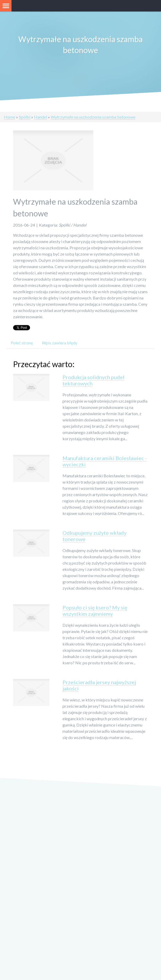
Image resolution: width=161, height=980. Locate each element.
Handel (41, 117)
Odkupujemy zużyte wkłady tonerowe (94, 536)
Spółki (25, 117)
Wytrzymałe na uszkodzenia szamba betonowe (93, 117)
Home (10, 117)
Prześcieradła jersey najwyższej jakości (99, 686)
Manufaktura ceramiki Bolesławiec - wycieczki (105, 462)
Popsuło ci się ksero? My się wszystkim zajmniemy (95, 611)
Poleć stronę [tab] (22, 343)
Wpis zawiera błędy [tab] (60, 343)
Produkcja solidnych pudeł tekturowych (93, 381)
